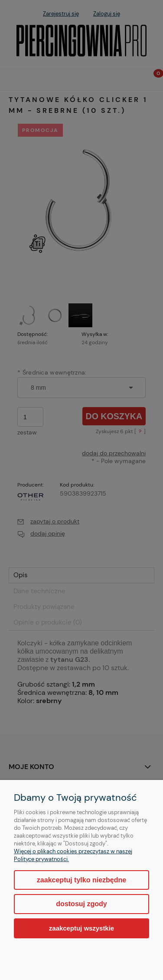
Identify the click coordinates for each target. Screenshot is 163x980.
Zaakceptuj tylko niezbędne (81, 880)
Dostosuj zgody (81, 904)
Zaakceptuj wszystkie (81, 928)
